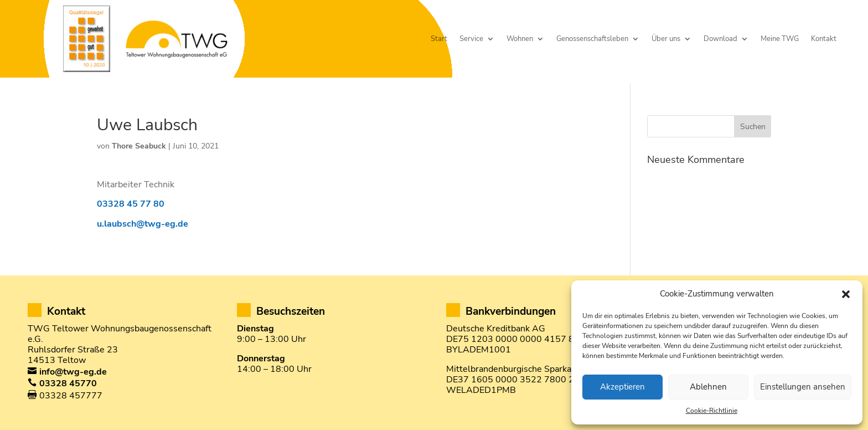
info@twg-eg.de (73, 372)
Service (471, 39)
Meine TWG (780, 39)
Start (439, 39)
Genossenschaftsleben (592, 39)
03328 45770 (68, 383)
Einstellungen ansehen (803, 387)
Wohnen (520, 39)
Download (720, 39)
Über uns (666, 39)
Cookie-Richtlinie (712, 411)
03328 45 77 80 (131, 204)
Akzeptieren (622, 387)
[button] (846, 294)
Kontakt (824, 39)
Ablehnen (708, 387)
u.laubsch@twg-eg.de (143, 224)
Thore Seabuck (139, 146)
